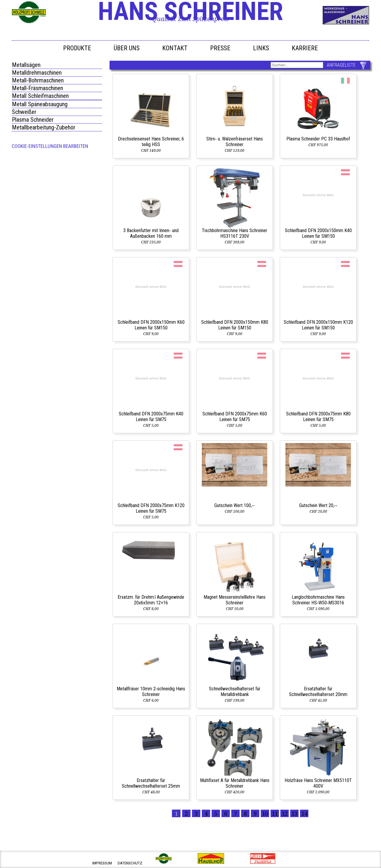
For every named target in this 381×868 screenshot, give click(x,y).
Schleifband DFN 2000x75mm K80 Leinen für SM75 (318, 417)
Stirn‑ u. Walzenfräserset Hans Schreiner (234, 142)
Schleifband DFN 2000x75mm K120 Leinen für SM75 (151, 508)
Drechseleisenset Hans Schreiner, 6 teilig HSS (151, 142)
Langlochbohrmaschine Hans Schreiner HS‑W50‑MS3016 (318, 600)
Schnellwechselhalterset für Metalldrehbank (235, 692)
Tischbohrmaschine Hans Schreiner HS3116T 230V (235, 233)
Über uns (127, 48)
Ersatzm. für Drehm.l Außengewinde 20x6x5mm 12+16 (151, 600)
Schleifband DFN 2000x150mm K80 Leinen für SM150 (235, 325)
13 (294, 813)
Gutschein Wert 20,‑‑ (318, 505)
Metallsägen (26, 65)
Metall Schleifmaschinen (40, 96)
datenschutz (130, 863)
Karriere (305, 48)
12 (285, 813)
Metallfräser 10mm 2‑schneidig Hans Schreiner (151, 692)
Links (261, 48)
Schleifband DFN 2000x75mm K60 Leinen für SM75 (235, 417)
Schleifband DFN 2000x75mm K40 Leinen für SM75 (151, 417)
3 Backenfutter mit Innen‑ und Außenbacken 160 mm (151, 233)
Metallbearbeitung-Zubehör (44, 127)
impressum (102, 863)
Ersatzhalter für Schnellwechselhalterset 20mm (318, 692)
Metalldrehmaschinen (37, 73)
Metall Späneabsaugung (40, 104)
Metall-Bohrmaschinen (38, 80)
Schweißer (24, 112)
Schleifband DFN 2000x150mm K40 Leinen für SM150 (318, 233)
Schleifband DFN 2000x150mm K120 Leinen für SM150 (318, 325)
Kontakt (175, 48)
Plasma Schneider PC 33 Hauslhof (318, 139)
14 (304, 813)
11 (275, 813)
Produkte (77, 48)
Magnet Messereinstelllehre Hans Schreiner (235, 600)
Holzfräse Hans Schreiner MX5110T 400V (318, 783)
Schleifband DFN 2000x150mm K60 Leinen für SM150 (151, 325)
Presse (220, 48)
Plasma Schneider (33, 120)
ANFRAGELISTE (341, 65)
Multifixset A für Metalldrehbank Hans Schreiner (235, 783)
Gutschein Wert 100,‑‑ (235, 505)
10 (265, 813)
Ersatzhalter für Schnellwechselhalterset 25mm (151, 783)
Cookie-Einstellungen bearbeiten (50, 146)
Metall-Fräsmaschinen (38, 88)
